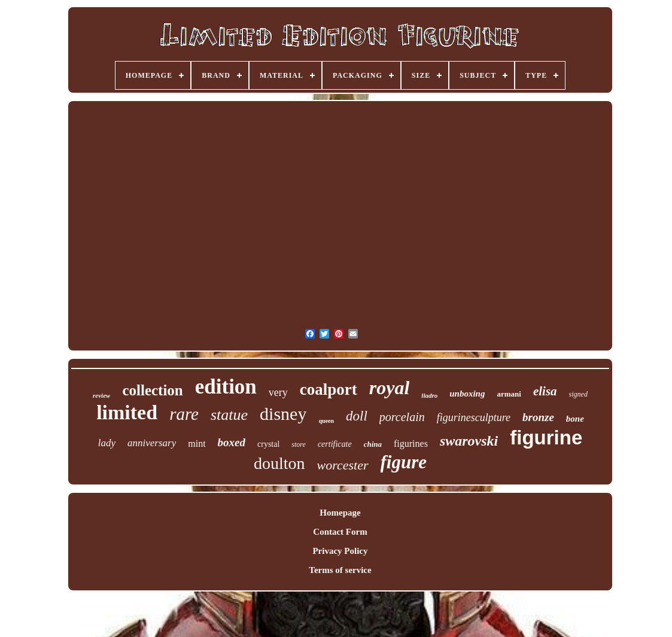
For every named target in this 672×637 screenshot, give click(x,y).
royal (390, 388)
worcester (343, 465)
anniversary (152, 443)
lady (107, 443)
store (299, 444)
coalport (329, 389)
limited (127, 412)
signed (578, 394)
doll (357, 416)
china (373, 444)
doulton (279, 463)
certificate (335, 444)
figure (404, 462)
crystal (268, 444)
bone (575, 419)
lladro (429, 395)
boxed (232, 442)
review (101, 395)
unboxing (467, 394)
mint (197, 444)
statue (229, 415)
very (278, 392)
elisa (545, 391)
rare (184, 414)
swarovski (469, 441)
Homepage (340, 513)
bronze (538, 417)
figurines (411, 444)
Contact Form (340, 532)
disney (283, 414)
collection (152, 390)
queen (326, 421)
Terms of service (340, 570)
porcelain (402, 417)
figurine (546, 438)
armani (509, 394)
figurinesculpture (474, 417)
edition (226, 387)
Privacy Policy (340, 551)
